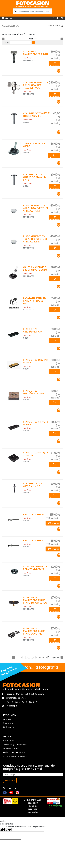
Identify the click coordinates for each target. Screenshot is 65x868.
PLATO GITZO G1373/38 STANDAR (34, 392)
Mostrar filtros (55, 26)
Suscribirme (10, 780)
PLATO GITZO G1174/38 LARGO (36, 423)
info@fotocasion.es (16, 698)
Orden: (7, 42)
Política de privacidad (14, 752)
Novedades (9, 723)
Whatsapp (12, 706)
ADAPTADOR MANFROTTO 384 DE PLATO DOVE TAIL (34, 631)
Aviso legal (9, 741)
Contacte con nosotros (15, 756)
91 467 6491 (32, 702)
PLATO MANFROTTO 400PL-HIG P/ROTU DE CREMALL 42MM (35, 239)
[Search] (32, 11)
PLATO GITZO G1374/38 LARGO (32, 330)
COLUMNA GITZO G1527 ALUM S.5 (32, 485)
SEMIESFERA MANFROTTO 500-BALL (36, 53)
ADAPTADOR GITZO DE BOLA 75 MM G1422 (35, 568)
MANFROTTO (29, 60)
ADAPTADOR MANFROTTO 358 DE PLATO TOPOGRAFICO (35, 600)
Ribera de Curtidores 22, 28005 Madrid (25, 694)
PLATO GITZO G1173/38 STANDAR (36, 454)
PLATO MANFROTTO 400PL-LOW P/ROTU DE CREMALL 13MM (36, 208)
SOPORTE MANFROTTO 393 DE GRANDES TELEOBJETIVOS (35, 85)
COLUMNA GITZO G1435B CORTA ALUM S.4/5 (35, 177)
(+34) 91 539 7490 (15, 702)
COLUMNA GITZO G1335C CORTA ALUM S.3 (37, 115)
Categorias (9, 727)
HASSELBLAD (29, 310)
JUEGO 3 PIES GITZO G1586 (34, 145)
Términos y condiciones (15, 745)
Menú (7, 18)
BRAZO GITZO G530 (34, 541)
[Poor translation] (8, 830)
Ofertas (7, 719)
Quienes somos (11, 748)
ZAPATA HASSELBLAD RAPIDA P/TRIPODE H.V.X (34, 301)
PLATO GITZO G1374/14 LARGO (36, 361)
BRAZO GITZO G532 (34, 514)
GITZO (26, 122)
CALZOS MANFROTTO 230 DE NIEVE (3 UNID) (35, 269)
